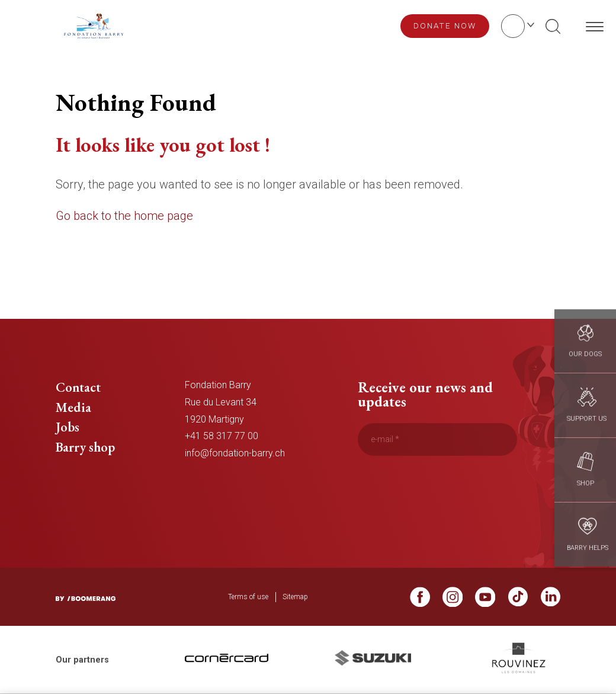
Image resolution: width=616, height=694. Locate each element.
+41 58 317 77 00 (222, 436)
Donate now (445, 25)
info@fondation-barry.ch (235, 453)
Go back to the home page (124, 216)
